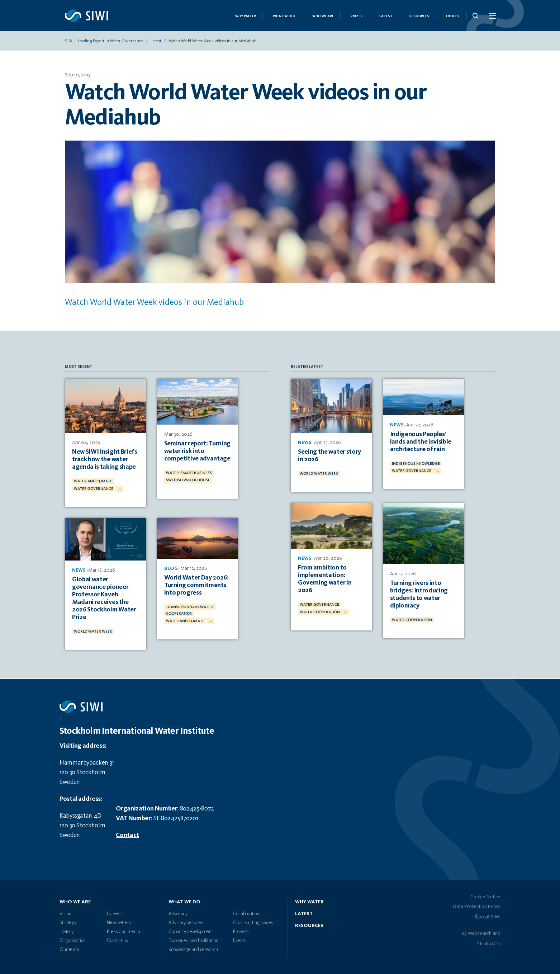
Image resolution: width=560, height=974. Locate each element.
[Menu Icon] (492, 17)
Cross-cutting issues (253, 923)
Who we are (323, 16)
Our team (69, 950)
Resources (419, 16)
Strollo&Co (489, 944)
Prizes (357, 16)
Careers (115, 914)
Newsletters (119, 923)
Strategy (68, 923)
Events (453, 16)
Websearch (480, 933)
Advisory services (186, 923)
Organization (73, 941)
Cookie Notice (485, 897)
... (119, 488)
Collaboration (246, 914)
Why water (309, 902)
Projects (241, 932)
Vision (65, 914)
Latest (386, 16)
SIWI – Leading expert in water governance (104, 41)
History (67, 932)
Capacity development (191, 932)
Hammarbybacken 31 (87, 763)
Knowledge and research (193, 950)
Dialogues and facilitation (193, 941)
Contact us (117, 941)
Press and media (124, 932)
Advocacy (178, 914)
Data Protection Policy (477, 907)
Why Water (246, 16)
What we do (284, 16)
